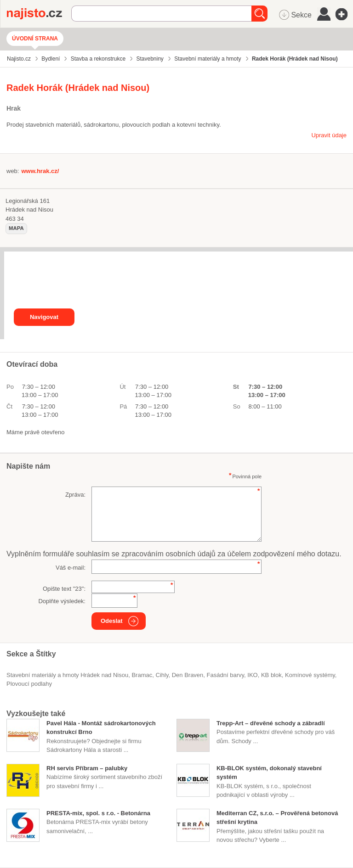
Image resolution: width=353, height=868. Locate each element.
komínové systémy (310, 675)
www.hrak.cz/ (40, 171)
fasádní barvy (225, 675)
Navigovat (44, 317)
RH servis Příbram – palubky (87, 768)
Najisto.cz (39, 14)
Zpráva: (75, 495)
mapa (16, 228)
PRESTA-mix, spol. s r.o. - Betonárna (98, 813)
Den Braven (188, 675)
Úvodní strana (35, 39)
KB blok (271, 675)
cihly (162, 675)
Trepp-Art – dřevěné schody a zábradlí (271, 723)
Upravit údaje (329, 135)
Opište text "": (64, 589)
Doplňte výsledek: (62, 601)
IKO (252, 675)
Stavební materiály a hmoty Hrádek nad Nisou (67, 675)
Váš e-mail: (71, 568)
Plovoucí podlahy (29, 684)
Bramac (142, 675)
